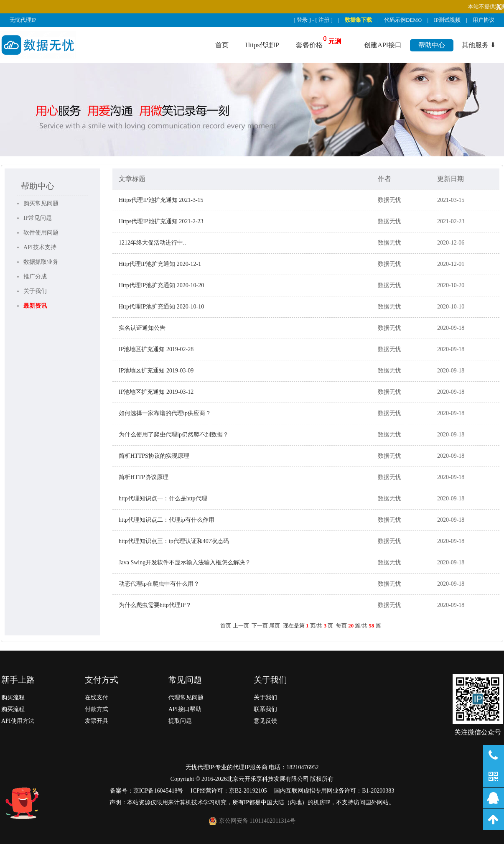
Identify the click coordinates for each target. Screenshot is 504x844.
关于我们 (35, 291)
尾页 (275, 626)
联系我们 (265, 709)
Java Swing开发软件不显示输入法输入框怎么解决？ (185, 562)
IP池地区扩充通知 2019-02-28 (156, 349)
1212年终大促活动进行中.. (152, 243)
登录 (302, 20)
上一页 (241, 626)
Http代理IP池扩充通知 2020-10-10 (161, 307)
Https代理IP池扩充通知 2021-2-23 (161, 221)
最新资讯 (35, 306)
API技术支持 (40, 247)
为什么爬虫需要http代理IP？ (155, 605)
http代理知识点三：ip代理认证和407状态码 (174, 541)
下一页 (260, 626)
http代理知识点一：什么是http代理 (163, 498)
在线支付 (97, 697)
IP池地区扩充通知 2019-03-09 (156, 371)
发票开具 (97, 721)
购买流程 (13, 697)
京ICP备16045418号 (158, 791)
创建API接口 (383, 45)
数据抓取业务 (41, 262)
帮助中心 (432, 45)
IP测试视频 (447, 20)
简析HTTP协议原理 (144, 477)
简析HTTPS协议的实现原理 (154, 456)
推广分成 (35, 277)
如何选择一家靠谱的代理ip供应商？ (165, 413)
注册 (324, 20)
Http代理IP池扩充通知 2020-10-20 (161, 285)
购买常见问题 (41, 203)
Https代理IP (262, 45)
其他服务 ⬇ (479, 45)
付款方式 (97, 709)
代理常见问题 (186, 697)
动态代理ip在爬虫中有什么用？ (159, 584)
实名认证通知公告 (142, 328)
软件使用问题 (41, 233)
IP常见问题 (38, 218)
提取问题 (180, 721)
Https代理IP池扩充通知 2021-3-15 (161, 200)
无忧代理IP (23, 20)
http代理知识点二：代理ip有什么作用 (167, 520)
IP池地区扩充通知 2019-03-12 (156, 392)
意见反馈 (265, 721)
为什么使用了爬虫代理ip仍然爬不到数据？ (174, 435)
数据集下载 (358, 20)
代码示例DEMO (403, 20)
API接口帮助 (185, 709)
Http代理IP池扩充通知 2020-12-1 (160, 264)
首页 (222, 45)
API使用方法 (18, 721)
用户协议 (484, 20)
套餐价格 (309, 45)
